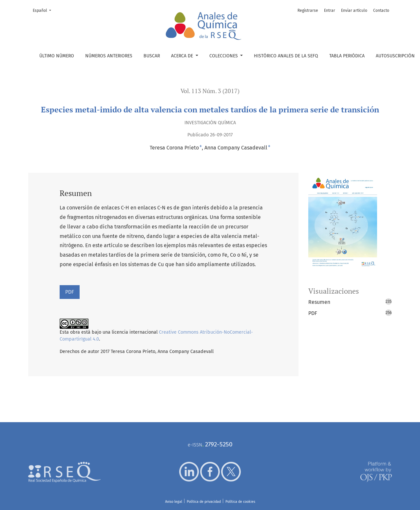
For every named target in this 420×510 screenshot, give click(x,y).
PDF (70, 292)
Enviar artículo (354, 10)
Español (44, 10)
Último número (57, 56)
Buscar (152, 56)
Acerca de (183, 56)
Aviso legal (174, 502)
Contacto (381, 10)
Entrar (330, 10)
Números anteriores (109, 56)
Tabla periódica (347, 56)
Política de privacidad (204, 502)
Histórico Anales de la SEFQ (286, 56)
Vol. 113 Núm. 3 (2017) (210, 91)
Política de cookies (240, 502)
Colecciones (224, 56)
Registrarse (308, 10)
